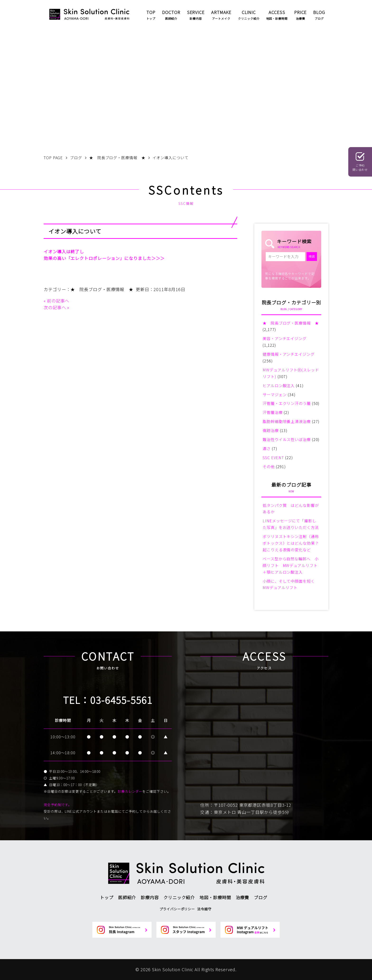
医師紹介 (127, 897)
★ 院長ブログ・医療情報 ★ (102, 289)
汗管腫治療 (273, 412)
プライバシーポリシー (177, 909)
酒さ (267, 448)
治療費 (243, 897)
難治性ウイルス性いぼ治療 (287, 439)
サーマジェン (275, 394)
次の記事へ (55, 307)
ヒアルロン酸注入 (279, 385)
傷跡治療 (271, 430)
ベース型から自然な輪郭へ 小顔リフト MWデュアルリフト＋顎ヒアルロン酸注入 (291, 565)
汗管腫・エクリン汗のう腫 (287, 403)
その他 (269, 466)
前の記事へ (58, 301)
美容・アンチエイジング (285, 338)
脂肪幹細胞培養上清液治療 (287, 421)
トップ (107, 897)
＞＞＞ (158, 258)
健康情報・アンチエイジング (289, 354)
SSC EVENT (273, 457)
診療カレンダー (130, 791)
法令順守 (204, 909)
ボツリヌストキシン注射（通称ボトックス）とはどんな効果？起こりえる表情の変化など (291, 543)
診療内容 (150, 897)
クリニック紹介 (179, 897)
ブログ (261, 897)
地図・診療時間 (215, 897)
